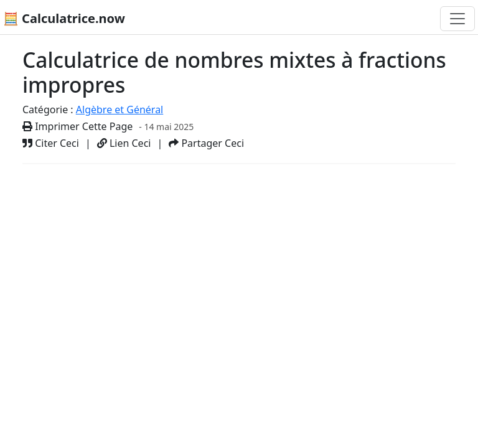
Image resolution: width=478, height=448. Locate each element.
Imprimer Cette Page (77, 126)
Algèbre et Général (119, 110)
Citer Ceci (51, 143)
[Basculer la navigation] (457, 19)
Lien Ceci (124, 143)
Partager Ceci (206, 143)
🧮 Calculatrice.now (64, 18)
